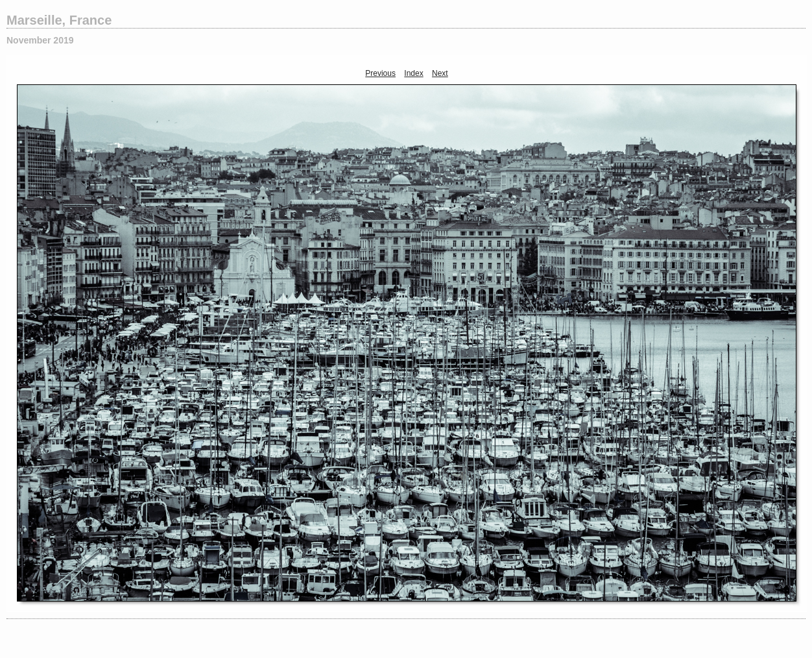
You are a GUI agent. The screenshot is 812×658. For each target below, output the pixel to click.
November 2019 (40, 40)
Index (413, 73)
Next (440, 73)
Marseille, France (59, 20)
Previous (380, 73)
